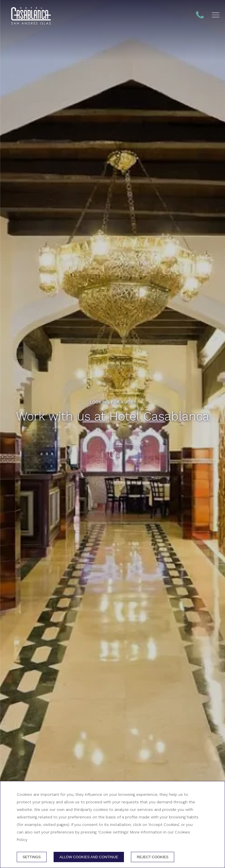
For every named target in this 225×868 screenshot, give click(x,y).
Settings (32, 857)
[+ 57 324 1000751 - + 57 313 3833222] (31, 16)
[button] (216, 15)
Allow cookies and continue (89, 857)
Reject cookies (153, 857)
